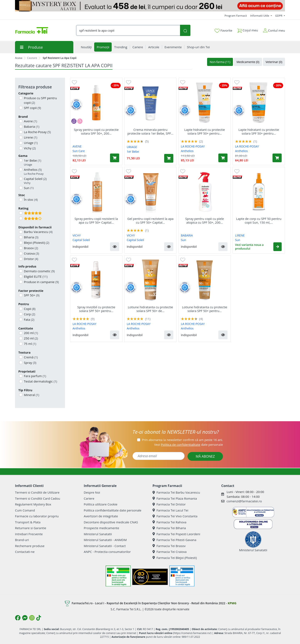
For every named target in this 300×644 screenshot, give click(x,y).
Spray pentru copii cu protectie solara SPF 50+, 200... (96, 131)
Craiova (31, 253)
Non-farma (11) (220, 62)
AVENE (77, 146)
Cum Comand (25, 510)
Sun (183, 240)
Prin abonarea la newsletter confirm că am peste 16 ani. (182, 440)
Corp (29, 314)
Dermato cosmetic (39, 271)
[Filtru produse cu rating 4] (21, 218)
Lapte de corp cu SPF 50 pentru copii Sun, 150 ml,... (259, 220)
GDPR (279, 16)
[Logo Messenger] (25, 618)
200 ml (31, 333)
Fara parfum (35, 376)
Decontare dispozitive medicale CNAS (111, 522)
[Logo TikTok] (39, 618)
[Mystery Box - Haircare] (150, 6)
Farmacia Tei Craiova (170, 552)
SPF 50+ (31, 295)
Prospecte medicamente (101, 528)
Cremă (31, 357)
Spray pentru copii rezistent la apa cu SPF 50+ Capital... (96, 220)
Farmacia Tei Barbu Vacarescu (176, 492)
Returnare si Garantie (31, 528)
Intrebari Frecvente (29, 534)
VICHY (77, 235)
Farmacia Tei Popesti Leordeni (176, 534)
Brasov (31, 248)
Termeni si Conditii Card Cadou (37, 498)
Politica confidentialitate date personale (112, 510)
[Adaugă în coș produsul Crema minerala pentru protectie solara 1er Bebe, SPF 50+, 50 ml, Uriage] (169, 158)
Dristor (31, 259)
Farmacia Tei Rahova (169, 522)
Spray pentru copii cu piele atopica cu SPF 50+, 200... (204, 220)
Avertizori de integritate (101, 516)
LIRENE (240, 235)
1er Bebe (32, 163)
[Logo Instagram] (32, 618)
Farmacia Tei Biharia (169, 528)
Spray (30, 363)
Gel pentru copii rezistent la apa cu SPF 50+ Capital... (150, 220)
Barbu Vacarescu (38, 232)
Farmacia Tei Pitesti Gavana (174, 540)
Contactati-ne (25, 552)
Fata (29, 320)
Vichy (29, 148)
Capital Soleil (35, 181)
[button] (115, 247)
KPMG (232, 603)
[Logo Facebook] (18, 618)
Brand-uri (22, 540)
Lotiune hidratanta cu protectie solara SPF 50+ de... (151, 309)
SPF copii (32, 108)
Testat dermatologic (40, 381)
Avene (30, 121)
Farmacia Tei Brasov (169, 546)
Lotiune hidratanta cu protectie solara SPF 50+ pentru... (205, 309)
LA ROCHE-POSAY (193, 146)
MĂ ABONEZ (205, 456)
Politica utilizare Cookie (101, 504)
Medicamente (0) (248, 62)
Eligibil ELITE (35, 276)
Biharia (31, 237)
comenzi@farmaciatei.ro (244, 501)
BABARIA (187, 235)
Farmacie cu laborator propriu (37, 516)
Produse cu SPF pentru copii (40, 100)
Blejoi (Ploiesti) (36, 243)
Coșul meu (248, 29)
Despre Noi (92, 492)
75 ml (30, 344)
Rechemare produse (30, 546)
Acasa (19, 58)
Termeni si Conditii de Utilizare (37, 492)
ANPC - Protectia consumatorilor (107, 552)
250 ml (31, 338)
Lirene (30, 137)
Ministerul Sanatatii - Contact (105, 546)
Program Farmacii (236, 16)
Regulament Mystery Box (33, 504)
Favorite (223, 31)
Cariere (89, 498)
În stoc (30, 199)
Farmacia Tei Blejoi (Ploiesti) (175, 558)
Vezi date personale (189, 445)
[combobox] (128, 30)
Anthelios (33, 172)
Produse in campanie (41, 282)
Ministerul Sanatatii (98, 534)
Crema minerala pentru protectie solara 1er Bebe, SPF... (151, 131)
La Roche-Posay (37, 132)
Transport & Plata (28, 522)
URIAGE (132, 147)
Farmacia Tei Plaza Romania (175, 498)
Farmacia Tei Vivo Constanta (175, 516)
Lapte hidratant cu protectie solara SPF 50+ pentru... (205, 131)
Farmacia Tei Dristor (169, 504)
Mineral (31, 395)
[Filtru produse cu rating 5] (21, 213)
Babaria (31, 126)
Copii (29, 309)
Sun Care (79, 151)
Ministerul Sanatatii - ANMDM (105, 540)
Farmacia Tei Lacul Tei (170, 510)
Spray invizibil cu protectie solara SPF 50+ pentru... (96, 309)
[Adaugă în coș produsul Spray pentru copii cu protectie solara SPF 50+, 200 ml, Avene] (115, 158)
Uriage (30, 143)
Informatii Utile (260, 16)
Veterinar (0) (274, 62)
